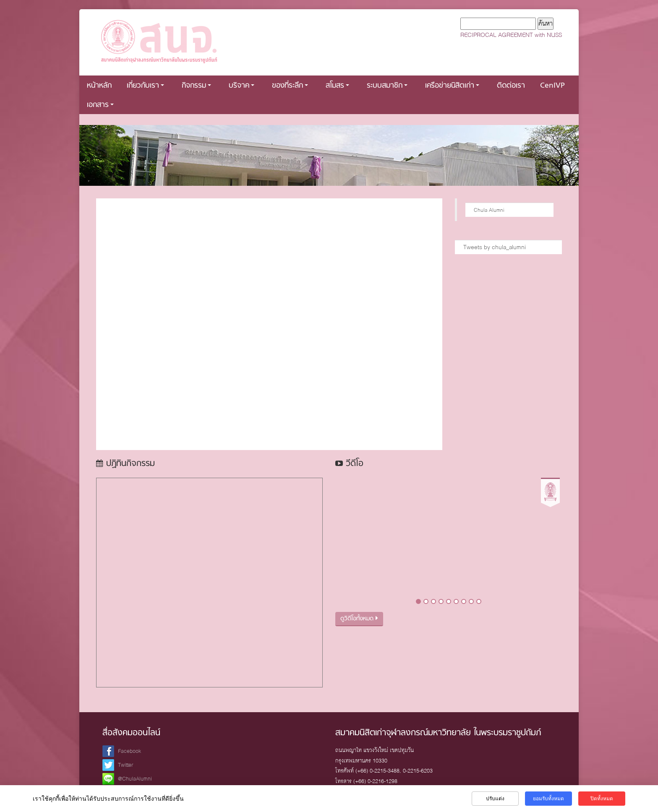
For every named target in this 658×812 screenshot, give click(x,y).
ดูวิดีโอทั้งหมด (359, 619)
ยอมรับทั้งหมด (548, 799)
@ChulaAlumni (135, 779)
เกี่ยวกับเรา (145, 86)
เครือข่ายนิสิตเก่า (452, 86)
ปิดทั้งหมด (602, 799)
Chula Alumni (489, 210)
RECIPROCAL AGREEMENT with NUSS (511, 35)
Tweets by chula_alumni (495, 247)
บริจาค (242, 86)
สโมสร (337, 86)
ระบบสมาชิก (387, 86)
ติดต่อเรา (511, 86)
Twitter (126, 765)
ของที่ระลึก (290, 86)
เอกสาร (100, 105)
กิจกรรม (196, 86)
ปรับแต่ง (495, 799)
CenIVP (552, 86)
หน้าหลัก (99, 86)
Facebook (129, 751)
